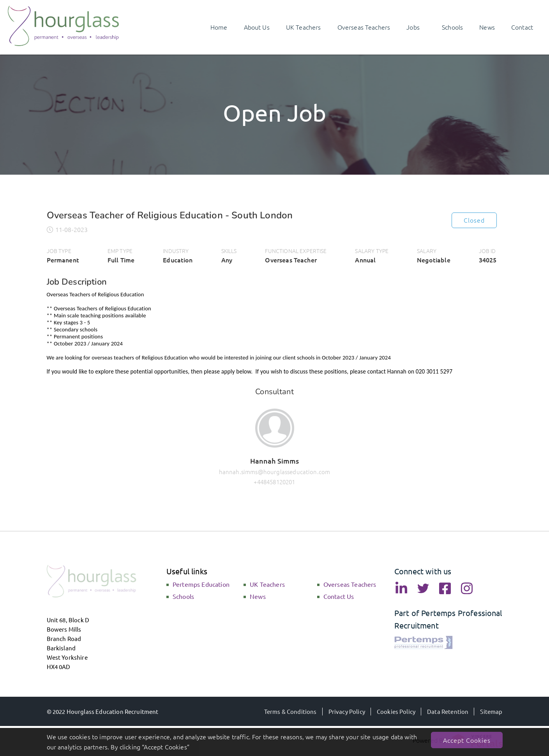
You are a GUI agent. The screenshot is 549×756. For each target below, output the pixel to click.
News (258, 596)
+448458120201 (274, 482)
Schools (183, 596)
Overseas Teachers (350, 584)
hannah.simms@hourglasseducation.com (275, 472)
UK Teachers (267, 584)
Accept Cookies (467, 740)
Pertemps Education (201, 584)
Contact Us (339, 596)
